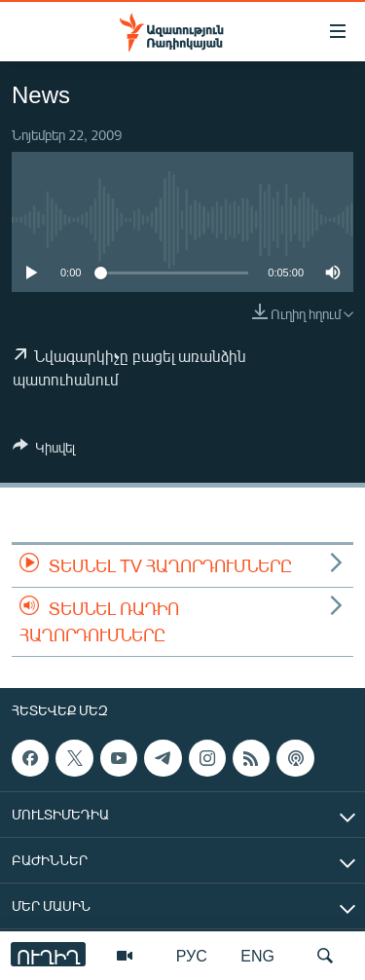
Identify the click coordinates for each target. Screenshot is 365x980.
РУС (192, 955)
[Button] (44, 451)
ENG (257, 955)
